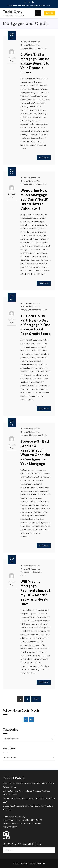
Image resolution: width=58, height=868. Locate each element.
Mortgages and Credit (38, 48)
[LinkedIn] (31, 720)
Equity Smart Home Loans (13, 15)
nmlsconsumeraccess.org (14, 817)
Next (36, 699)
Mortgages (25, 572)
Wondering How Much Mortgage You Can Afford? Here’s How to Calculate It (34, 199)
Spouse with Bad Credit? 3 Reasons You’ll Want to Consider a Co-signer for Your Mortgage (35, 453)
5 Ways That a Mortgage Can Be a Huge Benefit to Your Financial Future (35, 63)
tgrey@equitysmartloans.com (39, 6)
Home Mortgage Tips (31, 42)
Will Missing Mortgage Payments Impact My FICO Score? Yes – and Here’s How (35, 593)
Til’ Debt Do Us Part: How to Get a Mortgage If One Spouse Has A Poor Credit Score (35, 325)
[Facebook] (26, 720)
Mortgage (24, 48)
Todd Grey (13, 12)
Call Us (49, 13)
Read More (44, 158)
